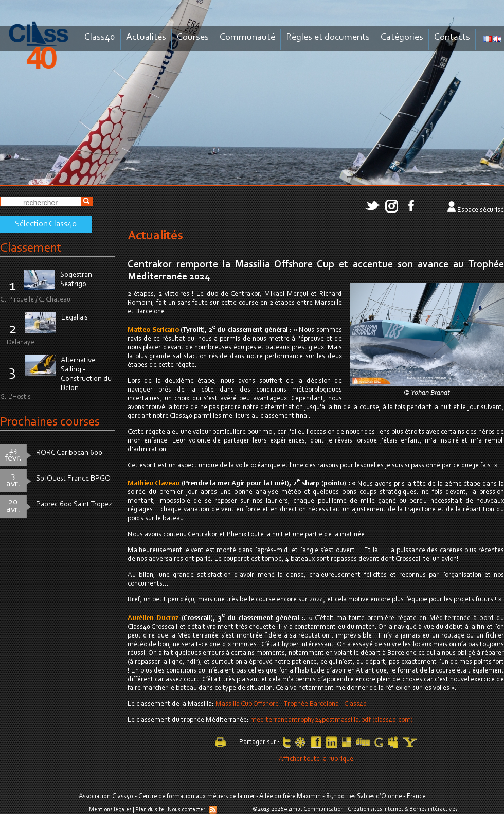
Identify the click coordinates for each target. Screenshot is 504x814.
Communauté (247, 37)
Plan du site (150, 810)
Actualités (146, 37)
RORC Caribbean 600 (69, 453)
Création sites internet (375, 809)
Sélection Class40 (46, 224)
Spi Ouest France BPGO (73, 479)
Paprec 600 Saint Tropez (74, 505)
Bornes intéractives (434, 809)
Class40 (100, 37)
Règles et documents (328, 37)
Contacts (452, 37)
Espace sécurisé (481, 210)
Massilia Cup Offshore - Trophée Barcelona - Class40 (291, 704)
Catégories (402, 37)
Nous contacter (186, 810)
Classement (31, 248)
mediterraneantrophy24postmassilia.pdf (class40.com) (332, 720)
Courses (193, 37)
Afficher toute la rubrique (316, 759)
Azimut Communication (314, 809)
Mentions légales (110, 810)
